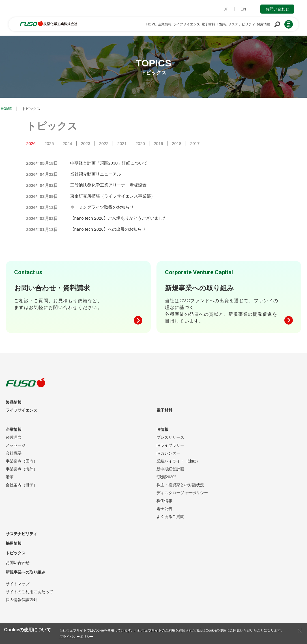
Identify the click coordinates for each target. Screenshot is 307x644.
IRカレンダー (168, 453)
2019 (158, 143)
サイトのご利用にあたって (29, 592)
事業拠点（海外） (22, 469)
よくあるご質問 (170, 517)
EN (243, 9)
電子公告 (164, 509)
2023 (86, 143)
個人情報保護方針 (22, 600)
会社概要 (14, 453)
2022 (104, 143)
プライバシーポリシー (76, 637)
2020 (140, 143)
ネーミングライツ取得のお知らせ (102, 207)
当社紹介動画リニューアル (96, 174)
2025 (49, 143)
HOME (6, 109)
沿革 (10, 477)
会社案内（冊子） (22, 485)
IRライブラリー (170, 445)
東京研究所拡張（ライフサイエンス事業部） (113, 196)
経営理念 (14, 437)
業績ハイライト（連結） (178, 461)
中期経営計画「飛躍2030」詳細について (109, 163)
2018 (177, 143)
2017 (195, 143)
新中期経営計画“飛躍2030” (170, 473)
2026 (31, 143)
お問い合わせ (277, 9)
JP (226, 9)
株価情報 (164, 501)
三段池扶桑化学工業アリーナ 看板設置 (108, 185)
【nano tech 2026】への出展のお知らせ (108, 229)
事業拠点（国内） (22, 461)
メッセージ (16, 445)
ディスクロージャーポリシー (182, 493)
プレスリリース (170, 437)
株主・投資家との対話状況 (180, 485)
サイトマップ (18, 584)
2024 (67, 143)
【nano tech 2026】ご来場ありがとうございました (119, 218)
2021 (122, 143)
